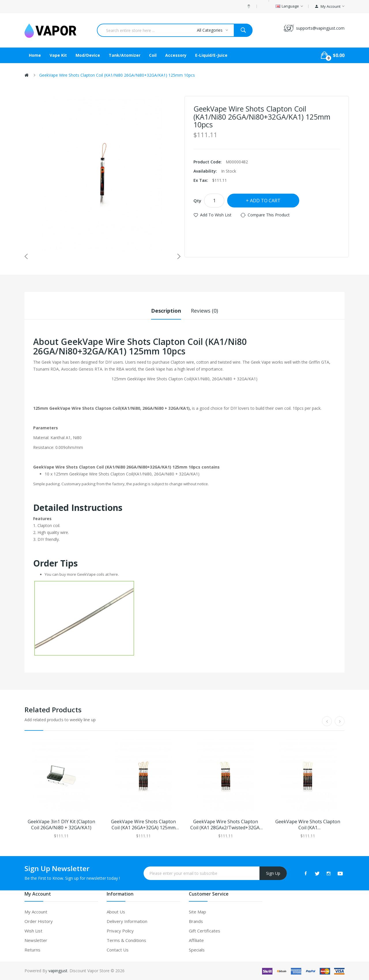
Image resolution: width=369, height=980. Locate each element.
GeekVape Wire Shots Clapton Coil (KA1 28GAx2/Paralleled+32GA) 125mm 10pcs (308, 825)
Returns (32, 950)
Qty (197, 201)
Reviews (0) (204, 311)
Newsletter (36, 940)
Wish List (33, 931)
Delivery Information (127, 921)
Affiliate (196, 940)
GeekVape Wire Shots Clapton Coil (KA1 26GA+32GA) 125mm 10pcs (143, 825)
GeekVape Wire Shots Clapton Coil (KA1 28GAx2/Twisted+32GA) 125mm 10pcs (226, 825)
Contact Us (118, 950)
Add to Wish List (216, 215)
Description (166, 311)
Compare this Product (269, 215)
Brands (196, 921)
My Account (36, 912)
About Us (116, 912)
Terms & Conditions (126, 940)
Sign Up (273, 873)
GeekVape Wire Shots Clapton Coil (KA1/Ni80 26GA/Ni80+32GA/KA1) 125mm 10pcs (117, 75)
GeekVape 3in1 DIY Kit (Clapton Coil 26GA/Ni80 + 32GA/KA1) (61, 825)
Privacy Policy (120, 931)
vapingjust (58, 971)
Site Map (197, 912)
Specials (197, 950)
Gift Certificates (205, 931)
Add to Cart (265, 201)
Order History (39, 921)
